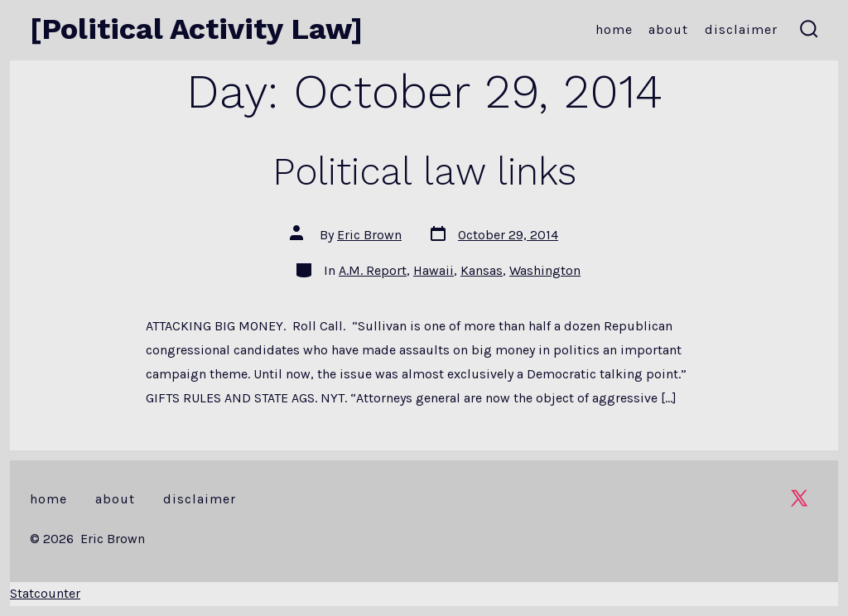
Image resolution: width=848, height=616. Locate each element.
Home (614, 29)
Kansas (482, 270)
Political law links (424, 171)
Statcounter (45, 593)
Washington (545, 270)
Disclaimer (741, 29)
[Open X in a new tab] (799, 498)
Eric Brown (369, 235)
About (668, 29)
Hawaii (434, 270)
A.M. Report (373, 270)
